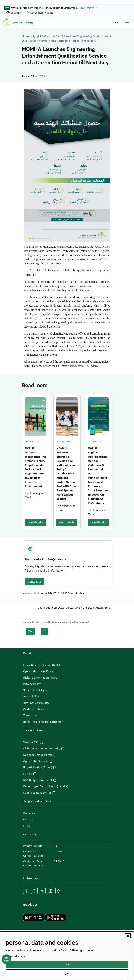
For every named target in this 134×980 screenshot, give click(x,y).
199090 (59, 852)
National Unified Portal (38, 755)
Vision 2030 (31, 742)
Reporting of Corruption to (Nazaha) (46, 786)
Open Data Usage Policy (38, 671)
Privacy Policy (32, 684)
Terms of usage (33, 716)
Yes (30, 631)
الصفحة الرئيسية (41, 36)
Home (26, 36)
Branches (29, 813)
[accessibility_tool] (39, 13)
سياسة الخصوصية (15, 956)
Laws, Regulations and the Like (43, 665)
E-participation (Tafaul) (38, 768)
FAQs (27, 826)
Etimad (28, 774)
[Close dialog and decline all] (128, 936)
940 (57, 846)
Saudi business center (37, 793)
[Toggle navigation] (127, 23)
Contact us (35, 582)
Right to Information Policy (40, 678)
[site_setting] (13, 13)
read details (35, 522)
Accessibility (31, 697)
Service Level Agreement (39, 690)
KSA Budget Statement (38, 780)
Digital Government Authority (42, 749)
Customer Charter (35, 709)
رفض (67, 973)
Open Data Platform (36, 761)
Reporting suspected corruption (43, 722)
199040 (59, 861)
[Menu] (115, 23)
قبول (67, 964)
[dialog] (67, 956)
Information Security (36, 703)
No (44, 631)
